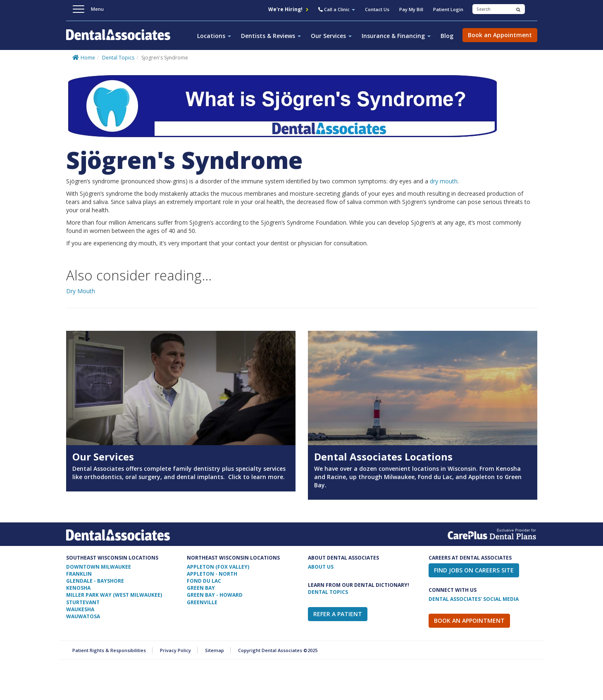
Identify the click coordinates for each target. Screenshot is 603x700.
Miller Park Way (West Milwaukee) (114, 595)
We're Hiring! (288, 9)
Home (88, 58)
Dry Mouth (81, 291)
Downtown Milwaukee (99, 567)
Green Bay (201, 588)
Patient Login (448, 9)
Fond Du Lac (204, 581)
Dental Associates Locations (383, 457)
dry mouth (444, 181)
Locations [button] (214, 36)
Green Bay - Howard (215, 595)
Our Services (103, 457)
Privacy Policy (175, 650)
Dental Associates (122, 39)
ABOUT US (321, 567)
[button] (337, 10)
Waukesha (80, 609)
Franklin (79, 574)
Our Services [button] (331, 36)
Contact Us (377, 9)
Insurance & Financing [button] (396, 36)
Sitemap (215, 650)
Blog (447, 36)
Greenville (202, 602)
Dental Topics (118, 58)
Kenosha (78, 588)
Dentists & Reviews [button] (271, 36)
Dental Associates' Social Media (474, 599)
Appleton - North (212, 574)
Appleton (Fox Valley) (218, 567)
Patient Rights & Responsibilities (109, 650)
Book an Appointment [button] (500, 35)
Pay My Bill (411, 9)
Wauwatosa (83, 616)
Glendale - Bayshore (95, 581)
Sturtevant (83, 602)
